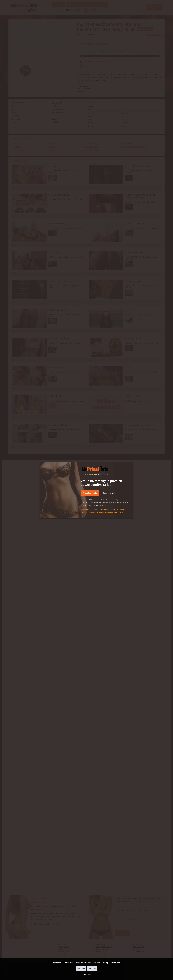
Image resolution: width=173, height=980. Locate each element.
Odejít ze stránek (109, 493)
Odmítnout (86, 974)
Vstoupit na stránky (90, 493)
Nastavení (81, 968)
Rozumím (92, 968)
